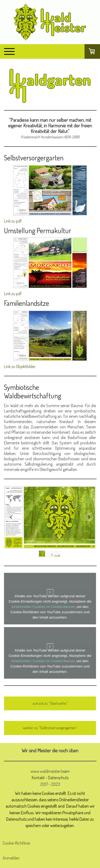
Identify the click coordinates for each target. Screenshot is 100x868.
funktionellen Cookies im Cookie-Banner (43, 607)
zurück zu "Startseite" (50, 703)
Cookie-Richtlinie (16, 843)
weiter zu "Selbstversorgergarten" (50, 728)
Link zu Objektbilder (20, 366)
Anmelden (11, 858)
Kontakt (38, 777)
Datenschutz (58, 777)
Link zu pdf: (13, 221)
